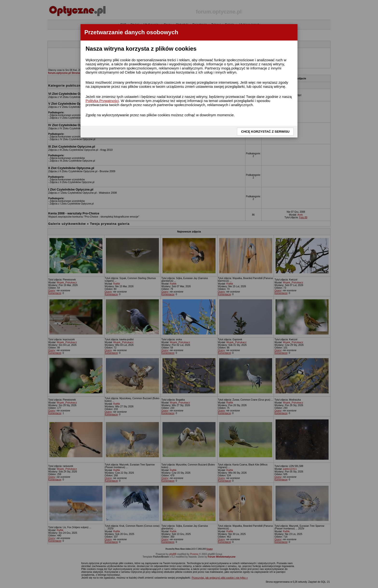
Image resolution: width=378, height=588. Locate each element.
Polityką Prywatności (102, 101)
